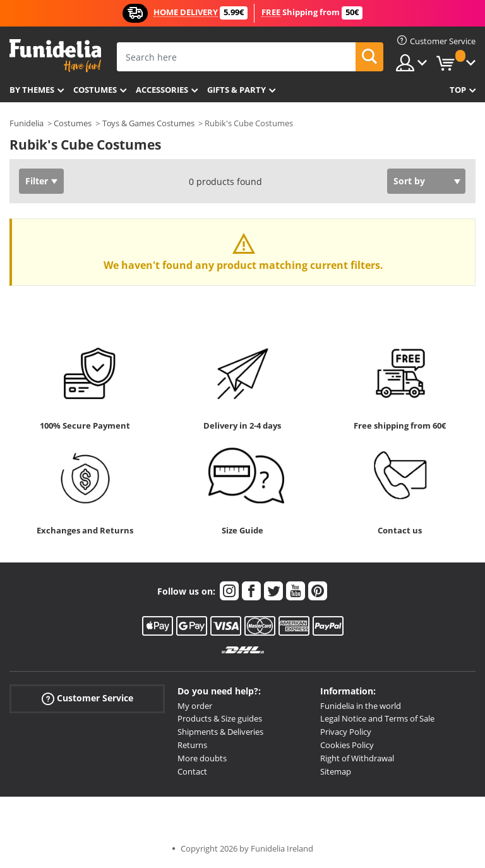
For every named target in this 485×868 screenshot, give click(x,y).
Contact (192, 771)
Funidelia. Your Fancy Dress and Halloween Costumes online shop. (55, 56)
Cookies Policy (347, 745)
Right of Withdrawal (357, 758)
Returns (192, 745)
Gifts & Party (237, 90)
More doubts (202, 758)
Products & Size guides (220, 718)
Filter (37, 181)
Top (458, 90)
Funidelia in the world (361, 706)
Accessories (162, 90)
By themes (32, 90)
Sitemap (336, 771)
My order (195, 706)
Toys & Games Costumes (148, 123)
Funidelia (27, 123)
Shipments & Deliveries (220, 732)
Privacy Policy (346, 732)
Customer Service (87, 698)
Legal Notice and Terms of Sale (377, 718)
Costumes (95, 90)
